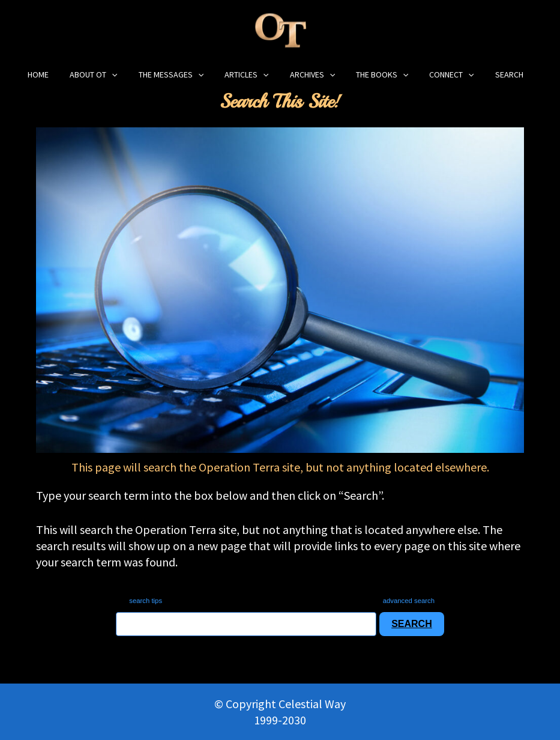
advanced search (414, 601)
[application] (134, 75)
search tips (139, 601)
